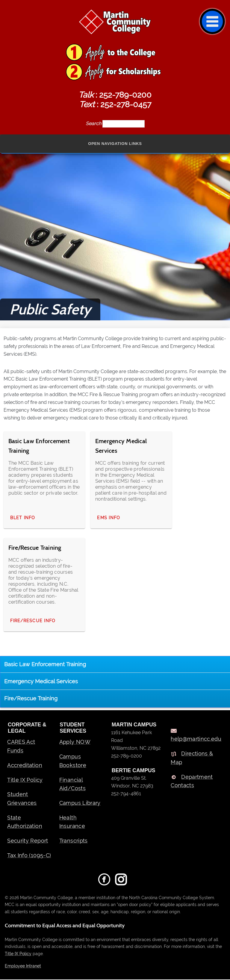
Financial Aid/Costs (72, 784)
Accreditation (25, 765)
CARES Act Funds (21, 747)
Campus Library (80, 803)
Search (94, 124)
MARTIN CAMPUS (134, 725)
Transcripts (74, 841)
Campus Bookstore (73, 761)
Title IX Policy (25, 780)
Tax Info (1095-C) (29, 856)
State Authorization (25, 822)
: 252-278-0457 (115, 104)
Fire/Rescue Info (33, 621)
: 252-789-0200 (115, 95)
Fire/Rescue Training (31, 699)
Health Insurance (72, 822)
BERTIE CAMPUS (134, 771)
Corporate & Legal (27, 728)
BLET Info (23, 518)
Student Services (73, 728)
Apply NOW (75, 742)
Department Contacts (192, 781)
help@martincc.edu (196, 739)
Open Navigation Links (115, 144)
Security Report (28, 841)
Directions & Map (192, 758)
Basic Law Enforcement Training (45, 665)
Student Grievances (22, 799)
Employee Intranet (23, 966)
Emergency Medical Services (41, 682)
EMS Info (109, 518)
